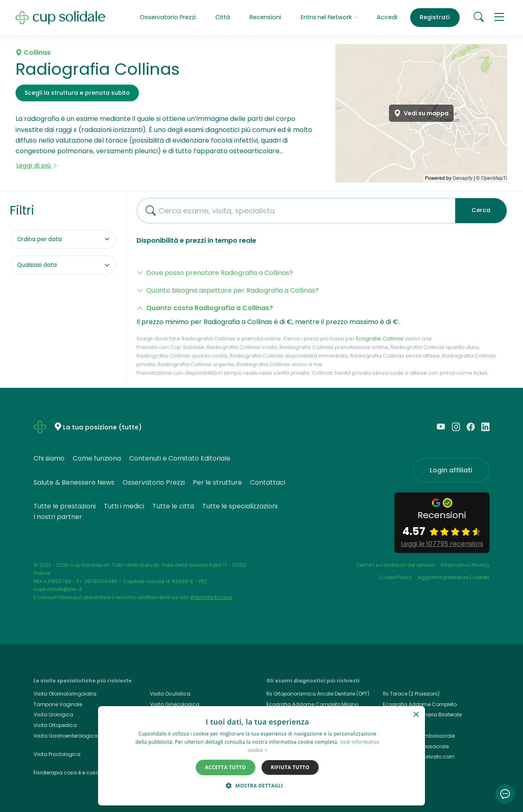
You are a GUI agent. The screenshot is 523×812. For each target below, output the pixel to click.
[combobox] (293, 211)
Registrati (435, 17)
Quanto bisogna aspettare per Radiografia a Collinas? (232, 290)
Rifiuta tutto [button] (290, 767)
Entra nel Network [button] (329, 17)
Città (223, 17)
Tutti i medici (124, 506)
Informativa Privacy (465, 565)
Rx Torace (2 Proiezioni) (411, 694)
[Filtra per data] (63, 265)
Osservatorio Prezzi (168, 17)
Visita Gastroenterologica (66, 736)
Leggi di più (37, 166)
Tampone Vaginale (58, 704)
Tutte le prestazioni (65, 506)
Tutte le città (173, 506)
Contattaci (268, 482)
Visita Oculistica (170, 694)
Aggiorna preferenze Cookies (454, 577)
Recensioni (265, 17)
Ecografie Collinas (380, 339)
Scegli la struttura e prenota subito (77, 93)
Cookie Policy (396, 577)
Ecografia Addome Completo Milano (312, 704)
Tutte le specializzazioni (240, 506)
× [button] (416, 715)
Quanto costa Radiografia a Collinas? (210, 308)
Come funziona (97, 458)
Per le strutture (217, 482)
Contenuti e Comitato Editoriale (180, 458)
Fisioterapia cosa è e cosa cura (73, 773)
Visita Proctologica (57, 754)
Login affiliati (451, 470)
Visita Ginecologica (175, 704)
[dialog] (261, 756)
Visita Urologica (53, 715)
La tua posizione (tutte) (102, 427)
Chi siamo (49, 458)
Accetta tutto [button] (226, 767)
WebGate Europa (211, 597)
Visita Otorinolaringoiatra (65, 694)
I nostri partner (58, 517)
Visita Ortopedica (55, 725)
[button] (500, 17)
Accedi (387, 17)
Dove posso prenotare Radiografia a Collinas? (220, 273)
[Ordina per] (63, 239)
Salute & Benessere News (74, 482)
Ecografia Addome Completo (420, 704)
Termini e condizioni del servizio (396, 565)
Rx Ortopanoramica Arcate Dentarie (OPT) (318, 694)
